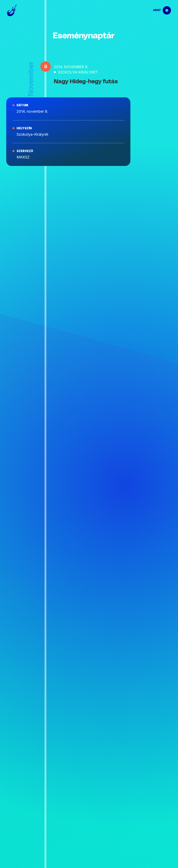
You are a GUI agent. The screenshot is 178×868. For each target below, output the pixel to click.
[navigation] (159, 10)
